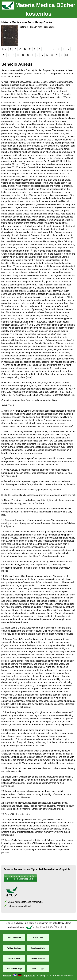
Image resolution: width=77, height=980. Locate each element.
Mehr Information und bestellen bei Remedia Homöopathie (20, 878)
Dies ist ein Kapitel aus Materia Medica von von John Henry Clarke (38, 923)
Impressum (29, 976)
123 (67, 55)
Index (5, 49)
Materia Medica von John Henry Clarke (27, 22)
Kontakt (7, 976)
